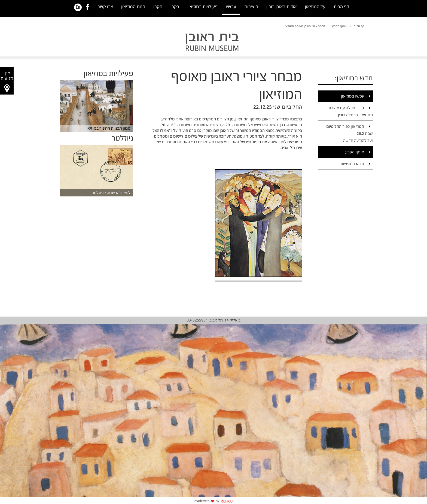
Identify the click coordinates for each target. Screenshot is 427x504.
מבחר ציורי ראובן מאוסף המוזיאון (304, 26)
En (78, 7)
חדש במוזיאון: (354, 78)
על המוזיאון (315, 7)
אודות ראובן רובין (282, 7)
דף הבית (341, 7)
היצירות (251, 7)
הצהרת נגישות (352, 164)
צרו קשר (105, 7)
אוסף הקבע (339, 26)
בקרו (175, 7)
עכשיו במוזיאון (353, 96)
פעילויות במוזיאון (202, 7)
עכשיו (231, 7)
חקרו (158, 7)
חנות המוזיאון (133, 7)
